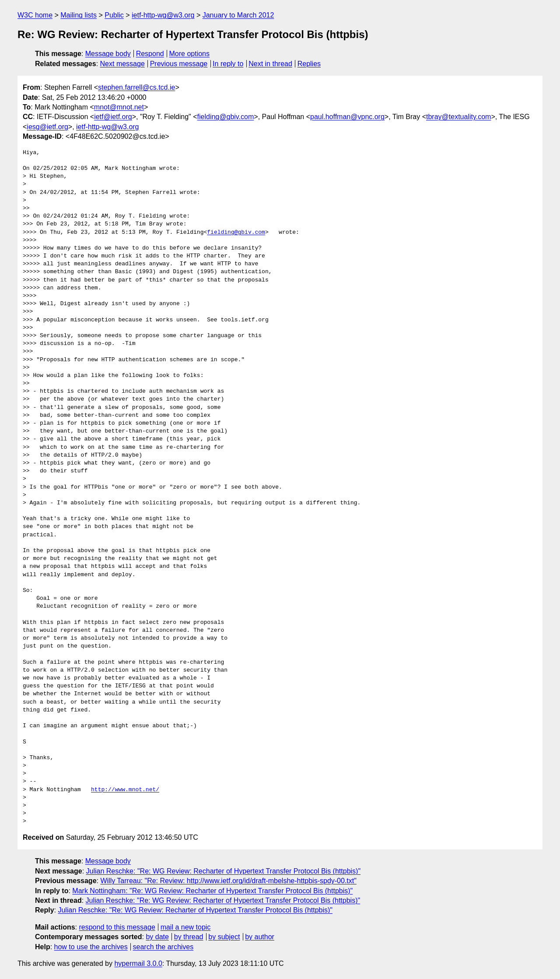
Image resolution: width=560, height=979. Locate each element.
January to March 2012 (238, 15)
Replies (309, 64)
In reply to (228, 64)
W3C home (35, 15)
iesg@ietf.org (47, 127)
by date (157, 937)
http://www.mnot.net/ (125, 790)
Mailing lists (79, 15)
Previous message (179, 64)
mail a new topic (186, 927)
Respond (150, 54)
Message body (108, 54)
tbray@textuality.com (458, 117)
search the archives (163, 947)
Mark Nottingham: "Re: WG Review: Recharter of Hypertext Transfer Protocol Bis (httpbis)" (212, 891)
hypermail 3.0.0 (138, 963)
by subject (224, 937)
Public (114, 15)
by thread (189, 937)
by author (260, 937)
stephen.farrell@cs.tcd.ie (136, 87)
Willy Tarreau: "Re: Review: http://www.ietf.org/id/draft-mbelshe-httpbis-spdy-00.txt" (228, 881)
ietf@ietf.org (113, 117)
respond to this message (117, 927)
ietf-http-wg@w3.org (163, 15)
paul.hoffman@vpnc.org (347, 117)
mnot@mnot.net (119, 107)
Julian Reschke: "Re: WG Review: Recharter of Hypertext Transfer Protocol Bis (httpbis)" (224, 871)
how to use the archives (91, 947)
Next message (122, 64)
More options (190, 54)
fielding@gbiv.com (226, 117)
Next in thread (270, 64)
